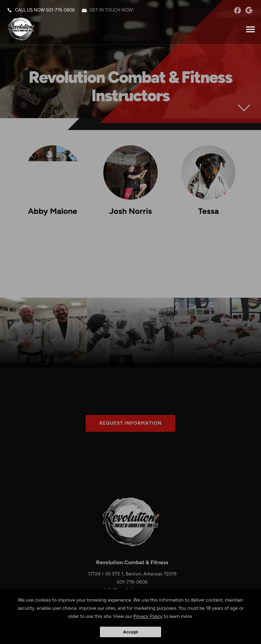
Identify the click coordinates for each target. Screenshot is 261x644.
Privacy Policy (148, 616)
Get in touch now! (112, 10)
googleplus (249, 10)
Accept (130, 632)
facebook (237, 10)
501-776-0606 (60, 10)
